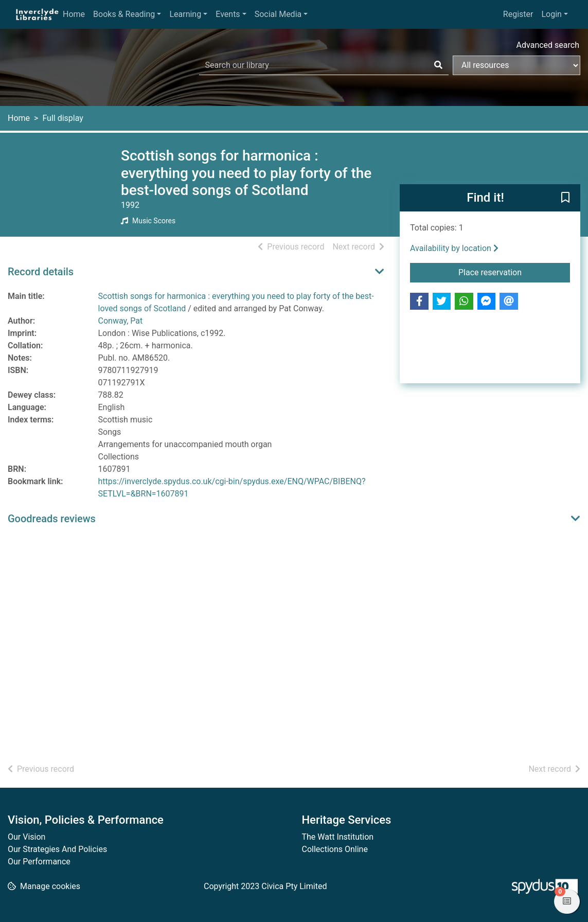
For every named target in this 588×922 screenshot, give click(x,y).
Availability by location (454, 248)
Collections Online (335, 849)
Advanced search (548, 45)
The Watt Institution (338, 837)
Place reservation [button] (514, 272)
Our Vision (26, 837)
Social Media (278, 14)
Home (74, 14)
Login (551, 14)
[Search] (438, 65)
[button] (565, 198)
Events (228, 14)
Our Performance (39, 862)
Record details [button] (41, 272)
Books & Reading (124, 14)
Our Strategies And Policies (57, 849)
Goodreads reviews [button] (52, 519)
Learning (185, 14)
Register (518, 14)
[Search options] (516, 65)
